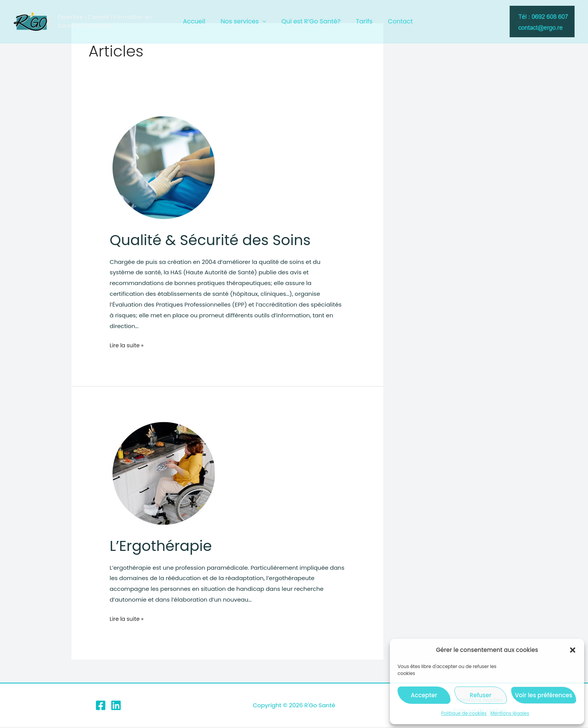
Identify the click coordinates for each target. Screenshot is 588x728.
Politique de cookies (464, 713)
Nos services (243, 21)
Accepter (424, 695)
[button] (573, 650)
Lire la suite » (128, 345)
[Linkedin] (116, 706)
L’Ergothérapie (164, 546)
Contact (394, 21)
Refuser (480, 695)
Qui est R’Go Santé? (311, 21)
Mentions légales (510, 713)
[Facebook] (101, 706)
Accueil (200, 21)
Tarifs (361, 21)
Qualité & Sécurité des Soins (217, 240)
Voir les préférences (544, 695)
